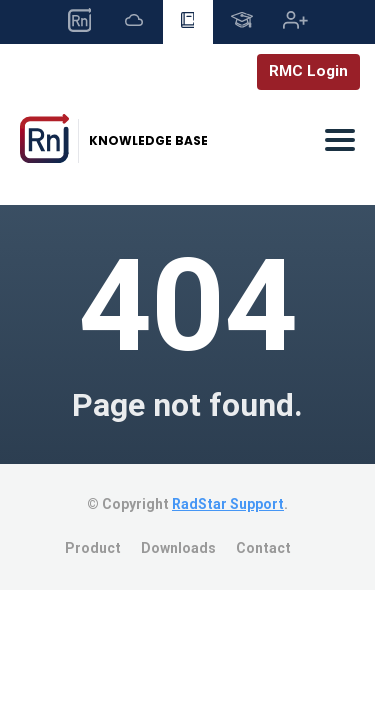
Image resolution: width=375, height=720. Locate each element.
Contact (263, 548)
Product (93, 548)
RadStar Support (228, 504)
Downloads (178, 548)
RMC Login (308, 71)
